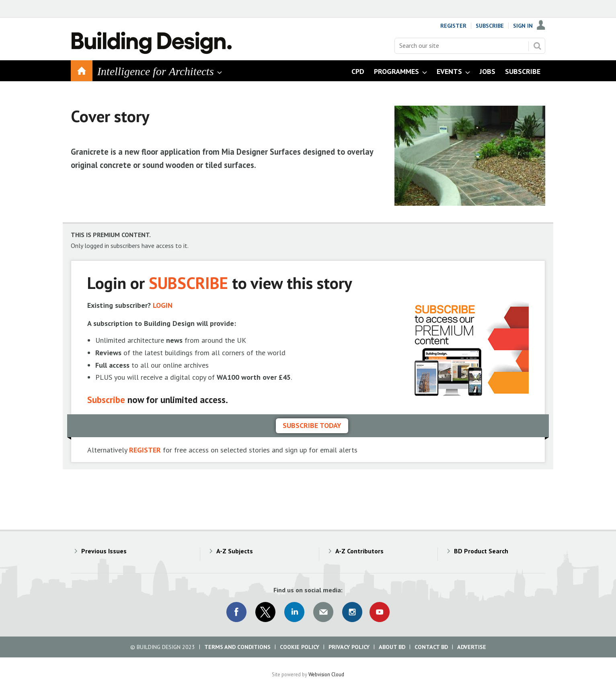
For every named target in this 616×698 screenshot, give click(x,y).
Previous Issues (104, 551)
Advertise (472, 647)
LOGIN (163, 305)
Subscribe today (312, 425)
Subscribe (490, 26)
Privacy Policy (349, 647)
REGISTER (145, 450)
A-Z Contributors (359, 551)
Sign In (523, 26)
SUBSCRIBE (188, 283)
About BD (392, 647)
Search (537, 46)
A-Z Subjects (235, 551)
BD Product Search (481, 551)
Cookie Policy (300, 647)
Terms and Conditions (237, 647)
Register (453, 26)
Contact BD (431, 647)
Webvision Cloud (326, 674)
